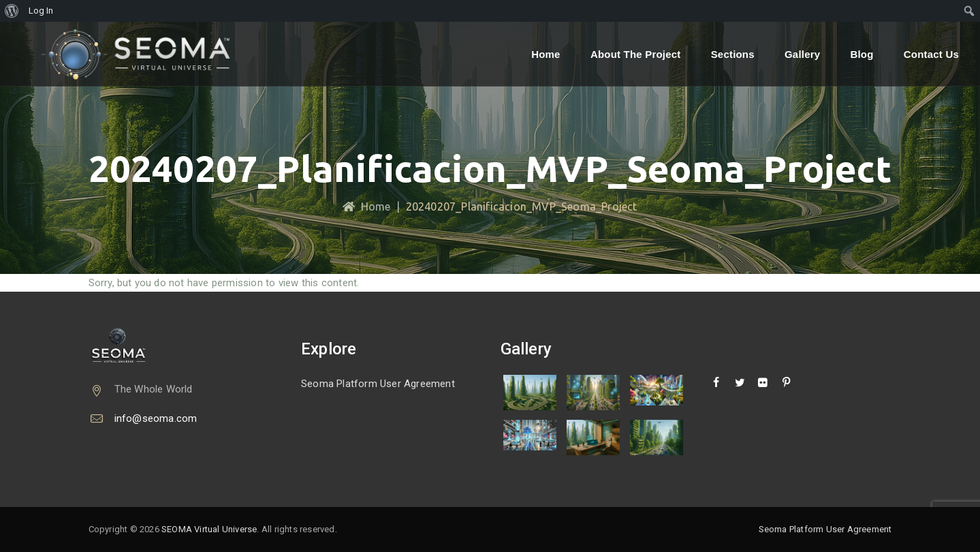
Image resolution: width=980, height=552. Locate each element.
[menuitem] (12, 11)
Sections (733, 54)
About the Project (636, 54)
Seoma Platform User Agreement (378, 384)
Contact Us (931, 54)
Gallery (802, 54)
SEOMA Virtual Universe (209, 529)
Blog (862, 54)
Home (546, 54)
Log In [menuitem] (41, 11)
